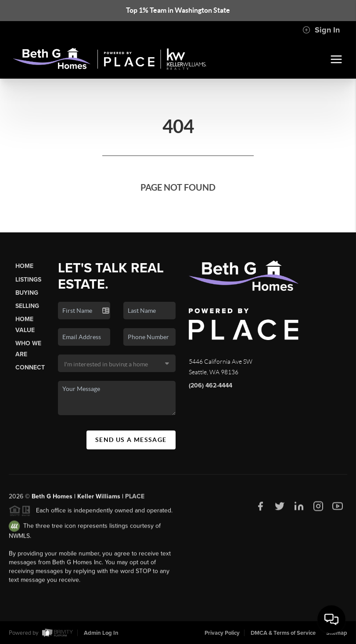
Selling (27, 306)
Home (24, 266)
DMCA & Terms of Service (283, 633)
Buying (27, 293)
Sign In (321, 30)
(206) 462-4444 (210, 385)
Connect (30, 367)
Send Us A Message (131, 440)
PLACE (135, 499)
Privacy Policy (222, 633)
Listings (28, 280)
